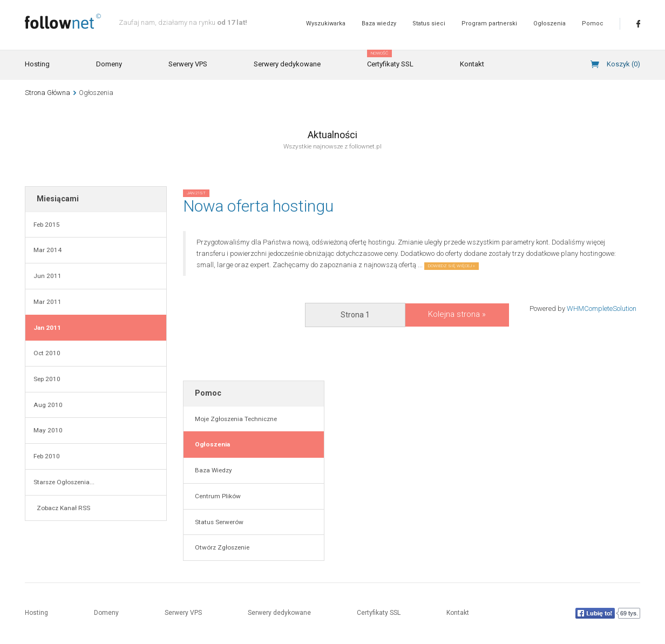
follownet (63, 21)
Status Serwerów (218, 522)
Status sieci (429, 23)
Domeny (109, 64)
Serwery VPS (188, 64)
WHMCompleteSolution (602, 309)
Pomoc (593, 23)
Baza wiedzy (379, 23)
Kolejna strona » (457, 314)
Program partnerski (489, 23)
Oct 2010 (47, 353)
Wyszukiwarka (326, 23)
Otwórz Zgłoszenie (220, 547)
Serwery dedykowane (287, 64)
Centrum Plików (216, 496)
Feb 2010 (47, 456)
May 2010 (48, 430)
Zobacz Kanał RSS (62, 508)
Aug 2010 (48, 405)
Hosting (37, 64)
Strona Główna (47, 93)
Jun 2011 (47, 276)
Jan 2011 (47, 328)
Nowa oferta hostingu (258, 206)
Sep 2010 (47, 379)
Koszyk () (623, 64)
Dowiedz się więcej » (452, 266)
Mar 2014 (47, 250)
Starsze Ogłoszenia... (64, 482)
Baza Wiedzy (212, 470)
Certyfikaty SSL (390, 59)
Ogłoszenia (549, 23)
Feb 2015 (47, 225)
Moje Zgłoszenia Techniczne (234, 419)
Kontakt (472, 64)
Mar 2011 (47, 302)
